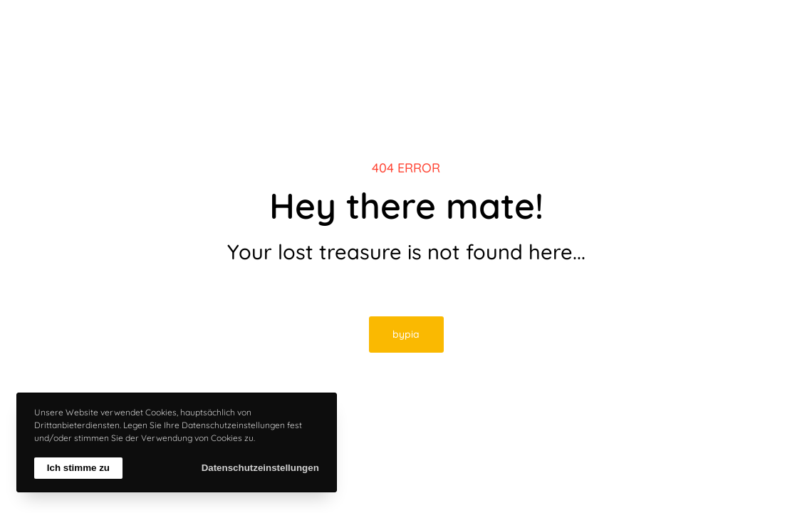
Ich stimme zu (78, 468)
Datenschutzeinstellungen (260, 468)
